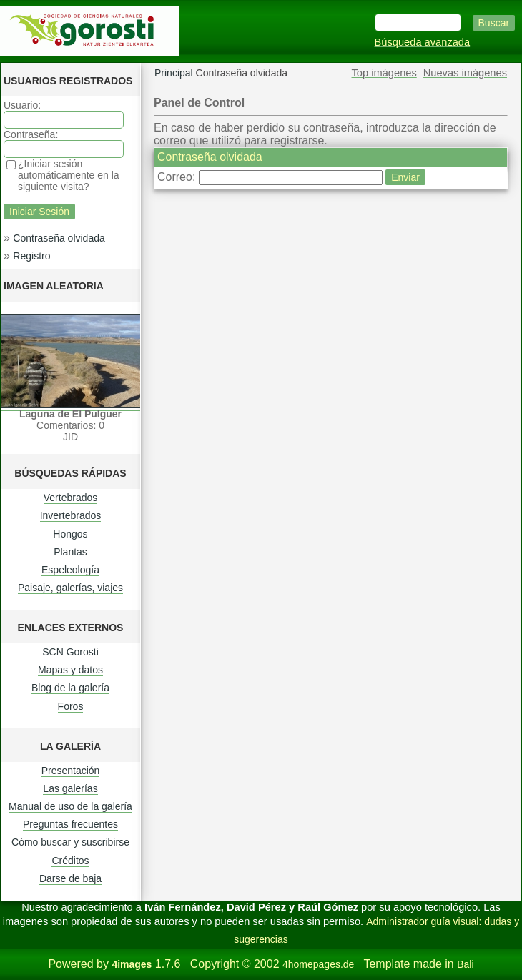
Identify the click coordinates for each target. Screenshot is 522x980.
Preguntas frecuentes (70, 824)
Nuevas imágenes (465, 73)
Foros (71, 706)
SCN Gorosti (70, 652)
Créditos (70, 861)
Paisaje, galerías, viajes (70, 588)
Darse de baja (70, 878)
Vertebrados (71, 498)
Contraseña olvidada (59, 238)
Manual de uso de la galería (70, 806)
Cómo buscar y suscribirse (70, 842)
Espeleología (70, 570)
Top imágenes (384, 73)
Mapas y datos (70, 670)
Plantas (70, 552)
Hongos (70, 534)
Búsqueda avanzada (423, 42)
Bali (465, 964)
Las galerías (70, 788)
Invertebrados (71, 515)
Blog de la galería (70, 688)
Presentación (71, 771)
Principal (174, 73)
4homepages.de (318, 964)
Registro (31, 256)
